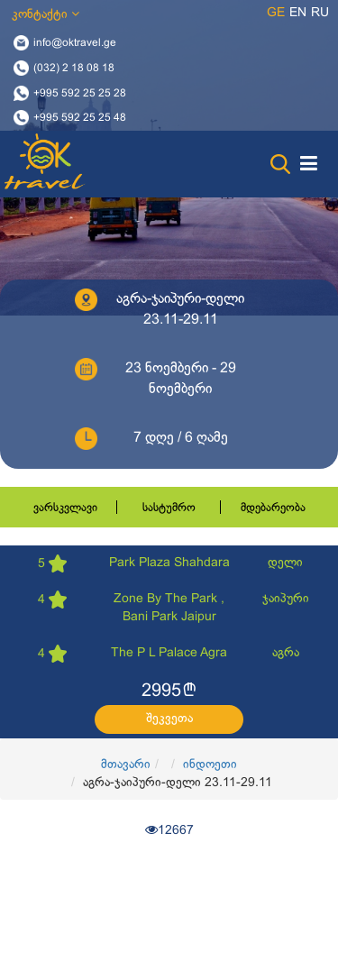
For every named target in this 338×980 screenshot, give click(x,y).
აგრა (286, 653)
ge (276, 13)
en (298, 13)
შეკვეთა (169, 719)
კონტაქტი (46, 14)
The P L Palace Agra (169, 653)
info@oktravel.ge (75, 43)
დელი (285, 563)
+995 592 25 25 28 (80, 93)
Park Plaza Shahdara (169, 563)
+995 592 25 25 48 (80, 118)
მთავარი (126, 765)
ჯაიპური (286, 599)
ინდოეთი (210, 765)
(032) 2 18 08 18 (74, 68)
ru (320, 13)
